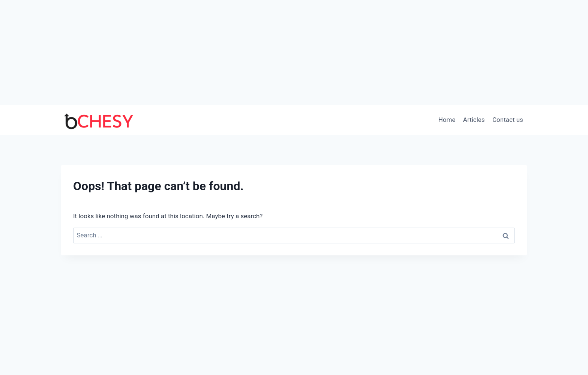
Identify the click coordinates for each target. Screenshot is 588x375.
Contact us (508, 120)
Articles (474, 120)
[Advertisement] (294, 52)
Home (447, 120)
